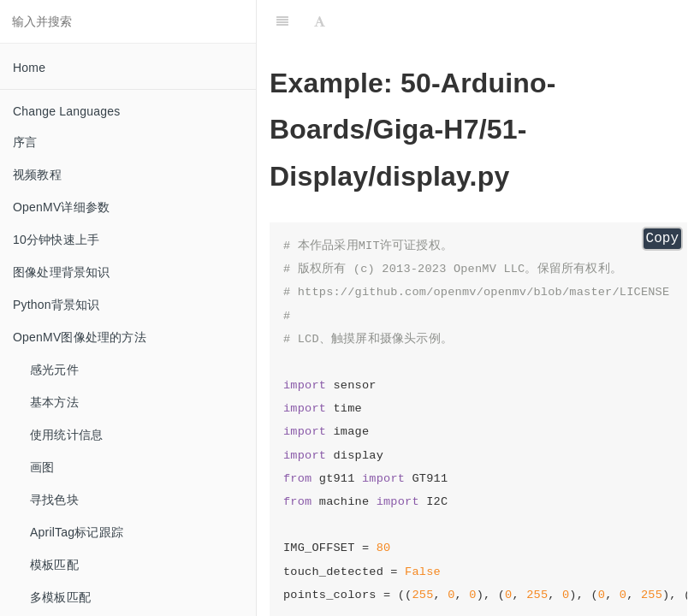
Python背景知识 (56, 305)
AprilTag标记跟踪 (77, 532)
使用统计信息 (66, 435)
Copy (662, 239)
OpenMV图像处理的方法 (80, 337)
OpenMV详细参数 (61, 207)
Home (29, 68)
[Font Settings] (320, 21)
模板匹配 (54, 565)
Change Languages (66, 111)
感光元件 (54, 370)
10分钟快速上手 (56, 240)
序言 (25, 142)
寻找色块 (54, 500)
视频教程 (37, 175)
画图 (42, 467)
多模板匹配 (60, 597)
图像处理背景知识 (62, 272)
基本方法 (54, 402)
